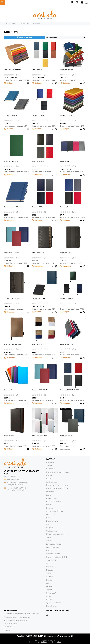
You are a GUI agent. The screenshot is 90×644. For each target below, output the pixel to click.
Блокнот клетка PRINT (12, 207)
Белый (49, 580)
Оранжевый (51, 593)
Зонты (49, 495)
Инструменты (52, 521)
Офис (49, 541)
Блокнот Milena (38, 344)
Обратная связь (11, 624)
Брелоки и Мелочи (54, 502)
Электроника (52, 482)
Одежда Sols (52, 531)
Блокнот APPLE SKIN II (40, 390)
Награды (50, 528)
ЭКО (48, 564)
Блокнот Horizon (38, 115)
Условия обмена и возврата (16, 620)
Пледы (49, 479)
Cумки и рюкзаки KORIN (56, 557)
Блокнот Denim (66, 207)
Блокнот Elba (9, 436)
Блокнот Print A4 (38, 298)
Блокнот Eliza (65, 161)
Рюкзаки (50, 518)
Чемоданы (51, 577)
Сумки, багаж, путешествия (58, 472)
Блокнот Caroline (66, 298)
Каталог (7, 630)
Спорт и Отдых (52, 547)
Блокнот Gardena (10, 115)
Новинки (50, 462)
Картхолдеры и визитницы (57, 488)
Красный (50, 586)
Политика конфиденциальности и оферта (22, 614)
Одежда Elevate (53, 554)
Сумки (49, 537)
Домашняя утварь (54, 544)
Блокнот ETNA (37, 207)
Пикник (49, 475)
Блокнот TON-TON (67, 344)
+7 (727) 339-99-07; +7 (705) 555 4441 (22, 472)
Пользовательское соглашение (17, 617)
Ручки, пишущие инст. (56, 534)
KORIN (49, 551)
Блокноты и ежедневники (57, 485)
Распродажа (52, 498)
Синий (49, 583)
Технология (51, 560)
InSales (59, 642)
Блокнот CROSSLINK (11, 298)
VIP (48, 524)
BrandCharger (52, 606)
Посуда (49, 508)
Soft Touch (51, 573)
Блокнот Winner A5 (11, 161)
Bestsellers (51, 469)
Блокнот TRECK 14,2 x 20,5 (70, 390)
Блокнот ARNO (38, 70)
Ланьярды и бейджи (55, 511)
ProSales (43, 642)
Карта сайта (51, 640)
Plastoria (50, 570)
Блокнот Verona (38, 161)
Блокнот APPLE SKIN (12, 253)
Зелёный (50, 590)
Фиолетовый (52, 567)
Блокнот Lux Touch (67, 115)
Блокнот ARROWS (39, 253)
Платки (49, 600)
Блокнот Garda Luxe (39, 436)
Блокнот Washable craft (12, 344)
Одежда (50, 466)
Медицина (51, 515)
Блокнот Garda (9, 390)
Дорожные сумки (53, 603)
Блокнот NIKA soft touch (13, 70)
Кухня (49, 505)
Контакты (8, 627)
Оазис (49, 596)
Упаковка (50, 492)
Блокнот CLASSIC (67, 253)
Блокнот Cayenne (67, 70)
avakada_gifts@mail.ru (16, 479)
